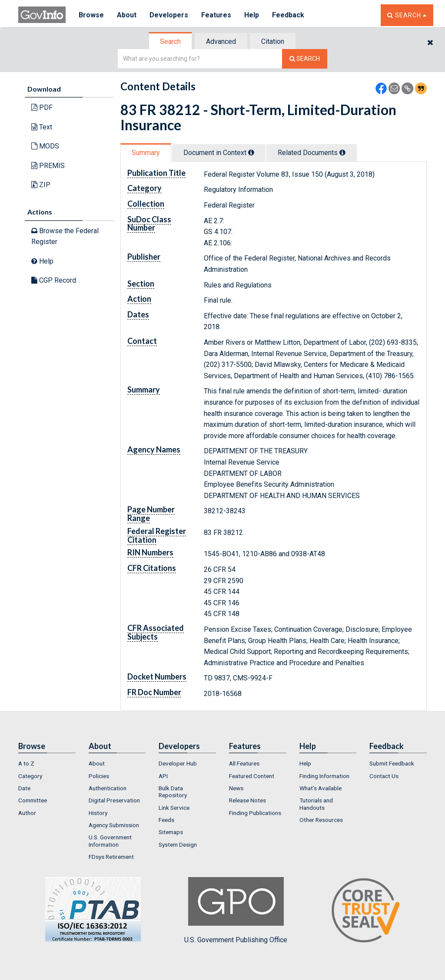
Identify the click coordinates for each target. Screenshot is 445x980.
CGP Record (54, 280)
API (163, 776)
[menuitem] (47, 763)
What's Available (320, 788)
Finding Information (324, 776)
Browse (91, 15)
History (98, 813)
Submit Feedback (392, 763)
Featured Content (252, 776)
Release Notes (247, 800)
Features (216, 15)
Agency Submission (114, 825)
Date (24, 788)
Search (170, 41)
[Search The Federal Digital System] (305, 59)
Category (30, 776)
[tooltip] (251, 152)
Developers (169, 15)
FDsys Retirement (111, 857)
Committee (33, 800)
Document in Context (219, 153)
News (236, 788)
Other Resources (321, 820)
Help (252, 15)
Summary (146, 153)
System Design (178, 845)
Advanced (221, 41)
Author (27, 813)
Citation (273, 41)
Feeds (166, 820)
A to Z (26, 763)
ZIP (41, 185)
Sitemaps (171, 832)
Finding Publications (255, 813)
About (127, 15)
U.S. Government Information (110, 841)
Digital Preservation (114, 800)
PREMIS (48, 166)
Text (42, 127)
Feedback (288, 15)
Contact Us (384, 776)
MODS (45, 146)
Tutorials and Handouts (316, 804)
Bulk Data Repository (173, 792)
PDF (42, 107)
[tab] (171, 41)
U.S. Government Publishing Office (236, 911)
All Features (244, 763)
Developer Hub (178, 763)
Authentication (108, 788)
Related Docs (312, 153)
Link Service (174, 808)
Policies (99, 776)
